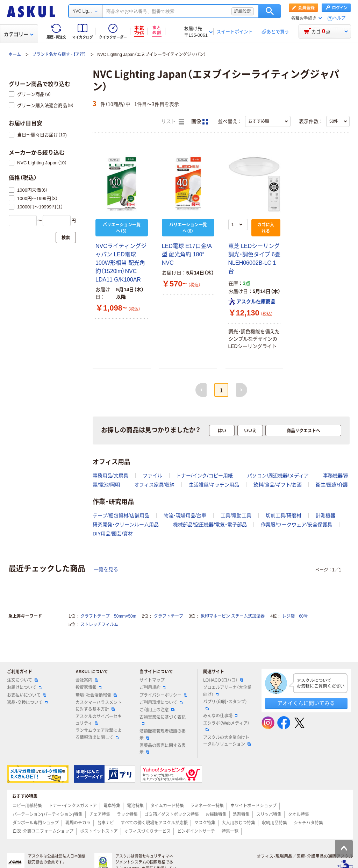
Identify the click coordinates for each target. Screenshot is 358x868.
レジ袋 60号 (295, 616)
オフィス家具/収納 (155, 485)
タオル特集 (299, 814)
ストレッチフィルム (99, 625)
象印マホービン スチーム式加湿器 (233, 616)
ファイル (152, 476)
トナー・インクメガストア (73, 806)
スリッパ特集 (269, 814)
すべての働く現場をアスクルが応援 (154, 823)
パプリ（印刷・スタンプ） (225, 705)
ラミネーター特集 (207, 806)
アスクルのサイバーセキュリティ (99, 720)
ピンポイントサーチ (196, 831)
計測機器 (325, 515)
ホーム (15, 55)
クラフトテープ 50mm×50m (108, 616)
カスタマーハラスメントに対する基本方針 (99, 706)
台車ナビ (106, 823)
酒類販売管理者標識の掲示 (163, 735)
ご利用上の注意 (157, 710)
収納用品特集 (274, 823)
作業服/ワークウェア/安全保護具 (296, 525)
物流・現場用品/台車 (185, 515)
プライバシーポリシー (163, 695)
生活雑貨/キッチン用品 (214, 485)
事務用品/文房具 (110, 476)
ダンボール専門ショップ (36, 823)
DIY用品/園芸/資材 (113, 534)
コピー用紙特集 (27, 806)
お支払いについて (27, 695)
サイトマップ (152, 680)
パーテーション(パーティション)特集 (48, 814)
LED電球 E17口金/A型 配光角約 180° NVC (187, 254)
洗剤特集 (241, 814)
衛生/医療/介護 (332, 485)
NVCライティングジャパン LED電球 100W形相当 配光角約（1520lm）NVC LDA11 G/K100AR (121, 263)
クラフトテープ (169, 616)
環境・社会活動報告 (96, 695)
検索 (270, 11)
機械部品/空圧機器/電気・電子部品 (210, 525)
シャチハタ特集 (308, 823)
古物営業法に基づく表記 (163, 720)
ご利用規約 (153, 688)
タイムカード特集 (167, 806)
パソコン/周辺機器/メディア (278, 476)
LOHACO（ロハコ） (223, 680)
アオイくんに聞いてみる (306, 703)
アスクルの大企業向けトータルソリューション (227, 741)
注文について (22, 680)
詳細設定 (243, 11)
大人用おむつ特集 (238, 823)
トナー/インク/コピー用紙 (205, 476)
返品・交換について (28, 703)
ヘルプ (339, 18)
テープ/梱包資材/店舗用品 (121, 515)
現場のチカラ (78, 823)
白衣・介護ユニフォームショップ (43, 831)
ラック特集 (127, 814)
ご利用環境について (161, 703)
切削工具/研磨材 (284, 515)
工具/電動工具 (236, 515)
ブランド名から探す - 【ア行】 (59, 55)
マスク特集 (205, 823)
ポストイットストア (99, 831)
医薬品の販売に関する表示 (163, 749)
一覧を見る (106, 569)
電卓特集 (112, 806)
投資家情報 (89, 688)
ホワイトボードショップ (253, 806)
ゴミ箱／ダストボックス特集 (172, 814)
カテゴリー (19, 34)
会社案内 (87, 680)
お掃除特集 (216, 814)
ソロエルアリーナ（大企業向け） (227, 691)
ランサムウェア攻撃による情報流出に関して (99, 734)
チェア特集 (100, 814)
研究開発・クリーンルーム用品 (126, 525)
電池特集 (135, 806)
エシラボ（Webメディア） (226, 726)
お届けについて (24, 688)
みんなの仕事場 (221, 716)
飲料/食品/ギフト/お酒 (278, 485)
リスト (173, 122)
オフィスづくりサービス (148, 831)
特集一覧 (230, 831)
